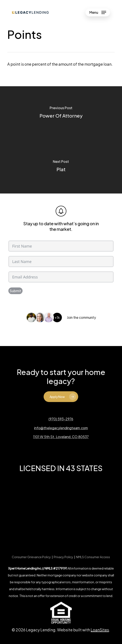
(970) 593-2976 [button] (61, 419)
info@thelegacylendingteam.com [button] (61, 428)
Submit (15, 291)
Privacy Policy (63, 557)
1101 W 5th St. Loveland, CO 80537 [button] (61, 437)
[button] (98, 12)
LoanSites (100, 630)
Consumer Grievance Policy (31, 557)
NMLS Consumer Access (93, 557)
